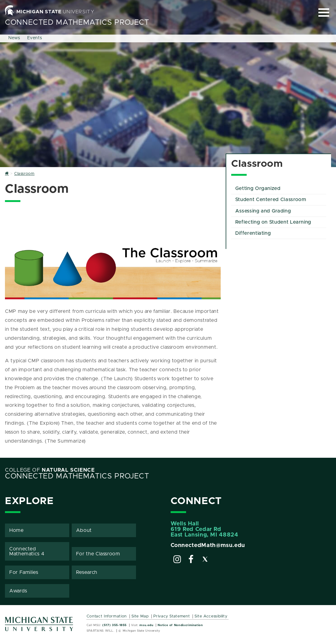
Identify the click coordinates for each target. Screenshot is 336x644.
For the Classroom (98, 554)
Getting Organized (258, 188)
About (84, 530)
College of (50, 470)
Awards (18, 591)
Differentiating (253, 233)
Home (17, 530)
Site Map (140, 616)
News (14, 38)
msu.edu (146, 625)
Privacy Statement (172, 616)
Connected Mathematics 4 (27, 551)
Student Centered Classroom (271, 200)
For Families (24, 572)
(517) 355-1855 (115, 625)
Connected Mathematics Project (77, 23)
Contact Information (107, 616)
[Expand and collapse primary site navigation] (324, 13)
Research (87, 572)
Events (35, 38)
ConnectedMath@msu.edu (208, 545)
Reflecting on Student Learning (273, 222)
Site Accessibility (211, 616)
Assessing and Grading (263, 211)
